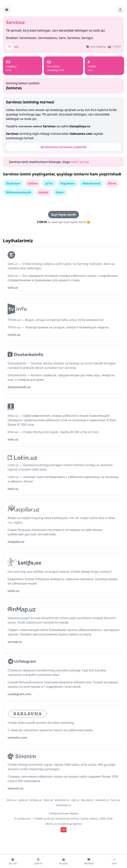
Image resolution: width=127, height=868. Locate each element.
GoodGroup (65, 824)
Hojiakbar (68, 183)
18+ (63, 830)
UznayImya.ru (80, 126)
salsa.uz (23, 800)
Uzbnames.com (81, 134)
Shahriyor (13, 183)
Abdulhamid (91, 183)
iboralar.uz (87, 800)
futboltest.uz (64, 805)
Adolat (44, 192)
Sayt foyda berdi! (63, 215)
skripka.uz (36, 800)
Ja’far (49, 183)
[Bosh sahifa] (7, 10)
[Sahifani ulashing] (120, 10)
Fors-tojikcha (98, 47)
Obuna (49, 824)
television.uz (62, 800)
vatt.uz (75, 800)
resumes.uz (102, 800)
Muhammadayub (19, 192)
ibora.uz (12, 800)
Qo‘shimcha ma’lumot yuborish (63, 147)
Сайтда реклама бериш (64, 813)
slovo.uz (48, 800)
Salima (33, 183)
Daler (60, 192)
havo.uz (115, 800)
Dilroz (112, 183)
